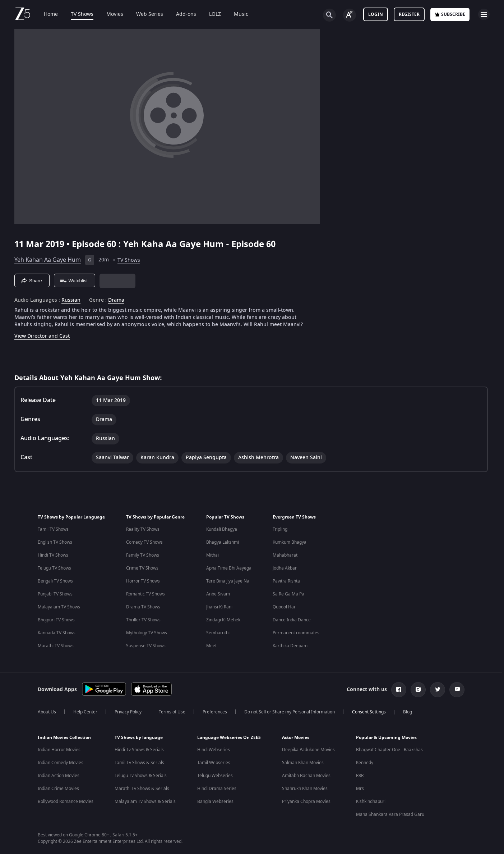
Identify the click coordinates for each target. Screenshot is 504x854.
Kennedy (365, 763)
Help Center (85, 712)
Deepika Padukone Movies (308, 750)
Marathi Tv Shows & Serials (142, 789)
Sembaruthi (218, 633)
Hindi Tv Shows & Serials (139, 750)
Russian (71, 300)
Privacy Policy (128, 712)
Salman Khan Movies (303, 763)
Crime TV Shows (142, 568)
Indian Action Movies (59, 776)
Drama (116, 300)
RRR (360, 776)
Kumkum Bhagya (290, 542)
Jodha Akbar (285, 568)
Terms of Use (172, 712)
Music (236, 14)
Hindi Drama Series (217, 789)
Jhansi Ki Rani (219, 607)
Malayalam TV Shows (59, 607)
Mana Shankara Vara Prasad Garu (390, 814)
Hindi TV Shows (53, 555)
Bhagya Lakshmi (223, 542)
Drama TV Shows (143, 607)
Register (409, 14)
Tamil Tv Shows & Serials (139, 763)
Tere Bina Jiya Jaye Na (228, 581)
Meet (211, 646)
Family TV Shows (143, 555)
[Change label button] (350, 15)
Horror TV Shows (143, 581)
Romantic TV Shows (145, 594)
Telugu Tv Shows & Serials (141, 776)
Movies (110, 14)
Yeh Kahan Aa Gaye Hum (48, 260)
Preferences (215, 712)
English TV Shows (55, 542)
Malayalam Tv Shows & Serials (145, 802)
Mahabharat (285, 555)
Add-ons (181, 14)
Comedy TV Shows (144, 542)
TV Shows (77, 14)
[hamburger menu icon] (484, 14)
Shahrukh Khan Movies (305, 789)
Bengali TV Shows (55, 581)
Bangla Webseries (215, 802)
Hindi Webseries (214, 750)
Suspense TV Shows (146, 646)
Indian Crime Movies (58, 789)
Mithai (212, 555)
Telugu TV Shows (54, 568)
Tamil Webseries (214, 763)
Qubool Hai (284, 607)
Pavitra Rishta (286, 581)
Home (46, 14)
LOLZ (210, 14)
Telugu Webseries (215, 776)
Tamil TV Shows (53, 529)
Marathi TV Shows (56, 646)
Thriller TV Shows (143, 620)
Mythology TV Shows (147, 633)
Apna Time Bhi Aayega (229, 568)
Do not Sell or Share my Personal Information (290, 712)
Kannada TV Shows (57, 633)
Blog (408, 712)
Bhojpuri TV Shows (56, 620)
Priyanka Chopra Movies (306, 802)
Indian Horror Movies (59, 750)
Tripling (280, 529)
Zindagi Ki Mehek (223, 620)
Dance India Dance (292, 620)
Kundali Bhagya (222, 529)
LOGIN (376, 14)
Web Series (145, 14)
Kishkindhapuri (371, 802)
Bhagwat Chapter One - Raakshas (389, 750)
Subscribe (450, 14)
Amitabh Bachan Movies (306, 776)
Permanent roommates (296, 633)
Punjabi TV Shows (55, 594)
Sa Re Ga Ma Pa (288, 594)
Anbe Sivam (218, 594)
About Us (47, 712)
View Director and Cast (42, 336)
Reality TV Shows (143, 529)
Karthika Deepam (290, 646)
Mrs (360, 789)
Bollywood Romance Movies (66, 802)
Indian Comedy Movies (61, 763)
